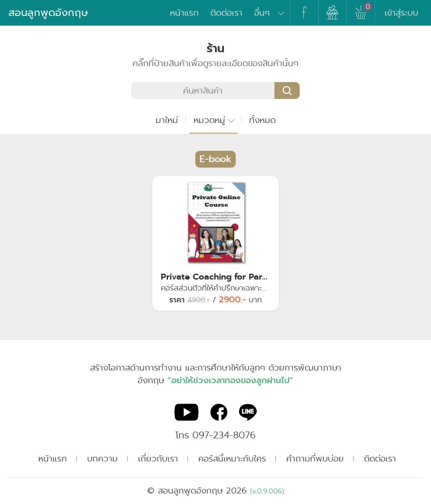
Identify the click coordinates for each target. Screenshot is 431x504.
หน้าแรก (184, 13)
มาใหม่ (167, 120)
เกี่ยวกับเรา (158, 459)
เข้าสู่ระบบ (402, 13)
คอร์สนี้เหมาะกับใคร (232, 459)
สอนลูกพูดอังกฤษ (48, 13)
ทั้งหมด (262, 120)
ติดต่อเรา (226, 13)
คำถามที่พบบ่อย (315, 459)
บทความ (102, 459)
